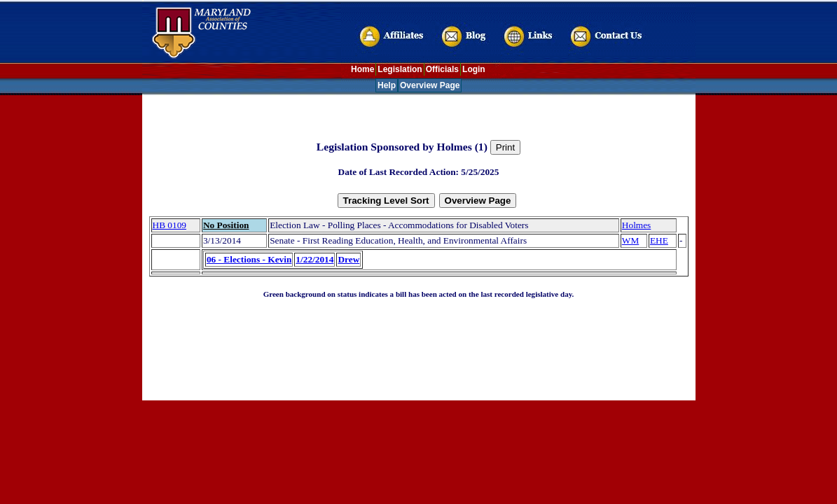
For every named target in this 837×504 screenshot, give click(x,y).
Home (362, 69)
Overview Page (430, 85)
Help (387, 85)
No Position (226, 225)
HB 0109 (170, 225)
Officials (442, 69)
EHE (659, 240)
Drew (348, 259)
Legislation (400, 69)
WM (630, 240)
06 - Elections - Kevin (249, 259)
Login (474, 69)
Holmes (636, 225)
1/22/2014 (314, 259)
